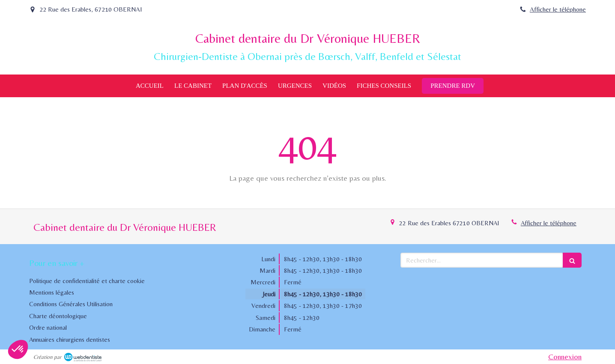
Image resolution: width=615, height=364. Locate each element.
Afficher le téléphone (558, 9)
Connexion (565, 357)
